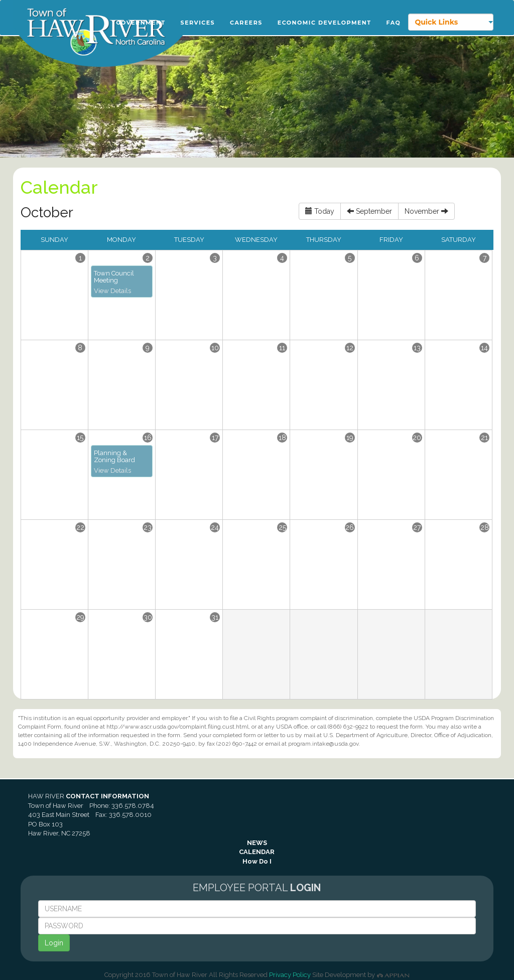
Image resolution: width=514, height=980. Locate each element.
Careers (246, 23)
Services (198, 23)
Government (141, 23)
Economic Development (325, 23)
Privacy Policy (290, 975)
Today (320, 211)
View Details (112, 291)
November (426, 211)
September (369, 211)
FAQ (394, 23)
